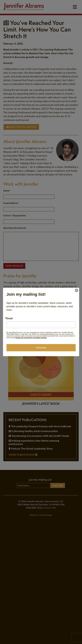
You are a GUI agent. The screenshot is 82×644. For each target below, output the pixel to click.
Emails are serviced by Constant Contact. (31, 338)
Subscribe (41, 348)
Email (10, 319)
